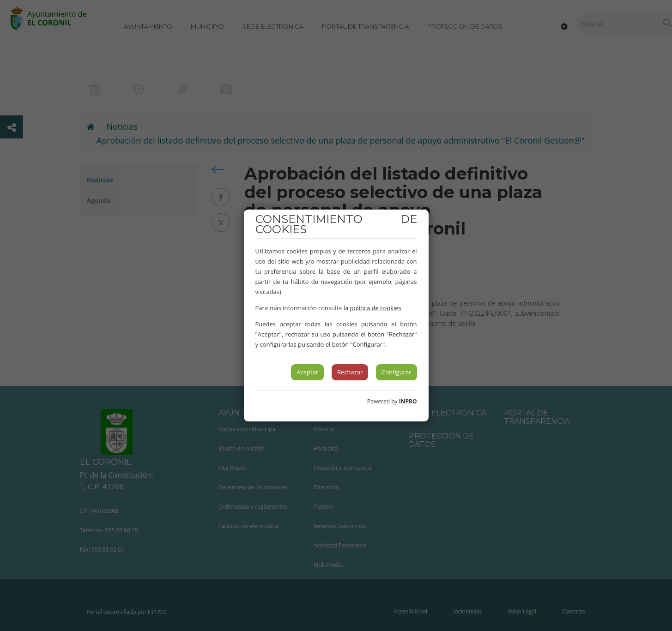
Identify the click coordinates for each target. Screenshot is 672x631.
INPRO (408, 401)
